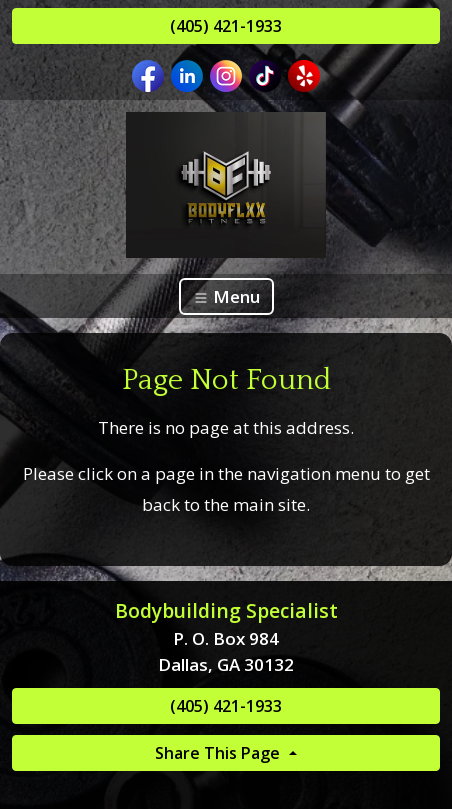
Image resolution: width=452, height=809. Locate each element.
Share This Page (219, 753)
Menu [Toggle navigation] (226, 296)
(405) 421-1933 (226, 26)
